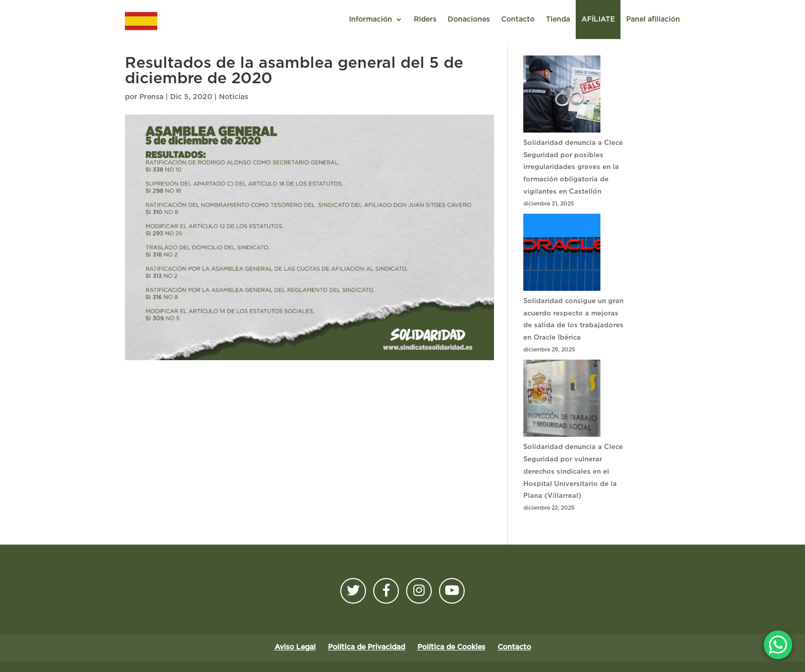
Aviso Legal (295, 647)
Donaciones (469, 20)
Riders (425, 20)
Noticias (234, 97)
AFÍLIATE (598, 20)
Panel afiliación (653, 20)
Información (371, 20)
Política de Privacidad (367, 647)
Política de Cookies (451, 647)
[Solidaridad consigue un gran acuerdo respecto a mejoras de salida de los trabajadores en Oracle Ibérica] (562, 255)
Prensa (151, 97)
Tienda (558, 20)
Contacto (518, 20)
